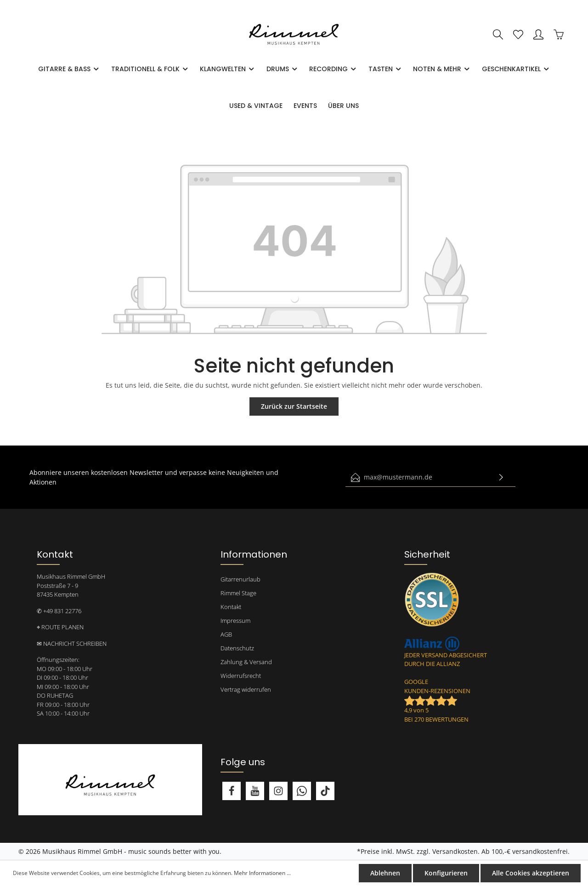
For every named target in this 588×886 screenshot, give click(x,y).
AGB (226, 634)
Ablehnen (385, 873)
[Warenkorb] (559, 34)
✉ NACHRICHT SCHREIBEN (72, 643)
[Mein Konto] (538, 34)
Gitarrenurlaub (240, 579)
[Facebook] (232, 791)
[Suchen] (498, 34)
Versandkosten (455, 851)
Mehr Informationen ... (262, 873)
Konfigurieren (446, 873)
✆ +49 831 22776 (59, 611)
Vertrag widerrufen (246, 689)
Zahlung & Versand (246, 662)
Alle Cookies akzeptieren (531, 873)
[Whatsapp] (302, 791)
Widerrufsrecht (241, 676)
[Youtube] (255, 791)
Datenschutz (237, 648)
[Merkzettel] (518, 34)
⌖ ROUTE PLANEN (60, 627)
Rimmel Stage (238, 593)
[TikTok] (325, 791)
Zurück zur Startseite (294, 406)
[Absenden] (501, 477)
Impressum (235, 621)
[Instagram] (278, 791)
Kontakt (231, 607)
